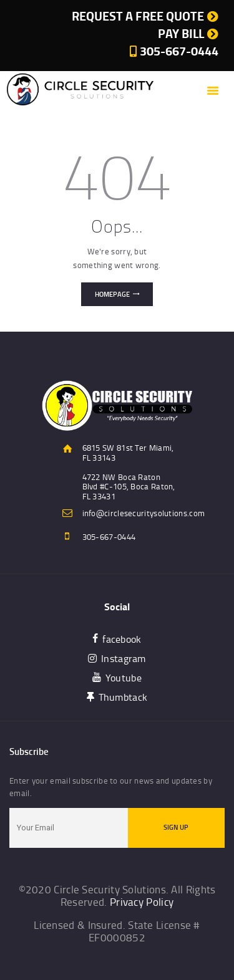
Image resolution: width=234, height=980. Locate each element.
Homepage (112, 294)
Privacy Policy (142, 902)
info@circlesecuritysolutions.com (144, 513)
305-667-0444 (109, 537)
